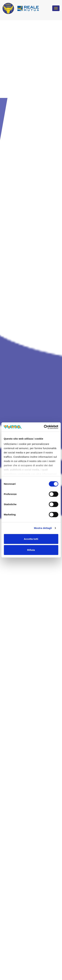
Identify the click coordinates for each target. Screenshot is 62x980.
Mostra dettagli (43, 528)
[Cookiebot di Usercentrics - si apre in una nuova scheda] (44, 427)
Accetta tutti (31, 539)
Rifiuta (31, 550)
